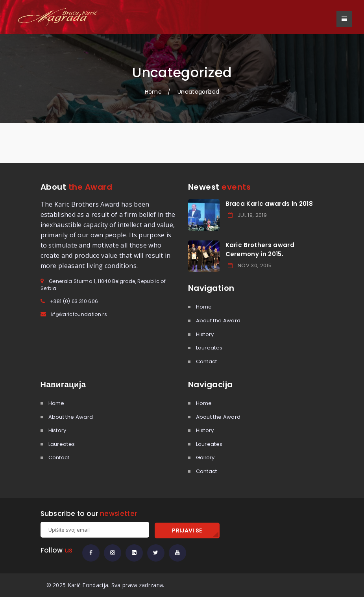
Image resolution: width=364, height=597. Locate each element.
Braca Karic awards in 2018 (269, 204)
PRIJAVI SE (187, 530)
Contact (207, 361)
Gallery (205, 457)
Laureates (209, 348)
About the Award (218, 321)
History (205, 334)
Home (153, 92)
